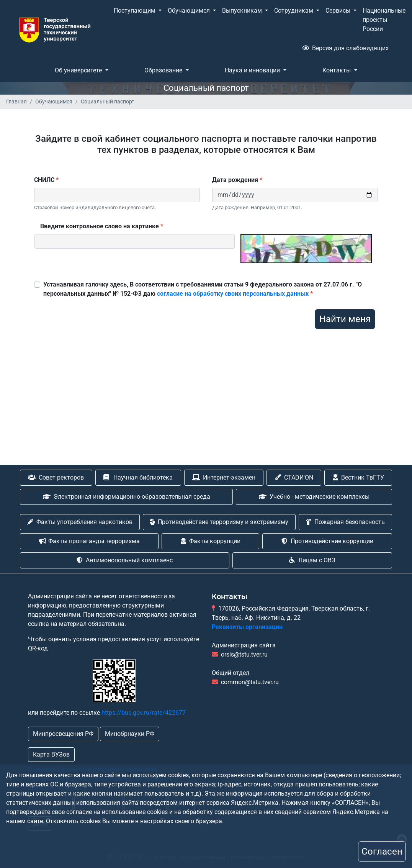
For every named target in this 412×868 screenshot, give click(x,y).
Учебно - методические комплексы (314, 497)
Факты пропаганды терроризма (89, 541)
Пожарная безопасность (345, 522)
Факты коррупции (211, 541)
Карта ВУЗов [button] (51, 754)
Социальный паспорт (108, 102)
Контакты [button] (337, 70)
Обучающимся (54, 102)
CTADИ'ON (294, 477)
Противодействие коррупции (327, 541)
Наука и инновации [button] (253, 70)
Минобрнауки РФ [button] (130, 734)
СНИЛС (46, 180)
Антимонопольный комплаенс (125, 560)
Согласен (382, 852)
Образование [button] (164, 70)
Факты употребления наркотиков (80, 522)
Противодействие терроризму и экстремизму (219, 522)
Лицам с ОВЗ (312, 560)
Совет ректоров (56, 477)
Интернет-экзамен (224, 477)
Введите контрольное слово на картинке (102, 226)
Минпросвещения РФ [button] (63, 734)
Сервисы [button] (339, 11)
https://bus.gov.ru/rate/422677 (144, 713)
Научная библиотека (138, 477)
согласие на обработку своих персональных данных (233, 294)
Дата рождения (237, 180)
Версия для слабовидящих (345, 48)
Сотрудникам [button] (294, 11)
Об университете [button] (79, 70)
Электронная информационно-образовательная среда (127, 497)
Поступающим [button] (135, 11)
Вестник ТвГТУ (358, 477)
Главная (16, 102)
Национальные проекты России (384, 20)
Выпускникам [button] (243, 11)
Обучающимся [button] (190, 11)
